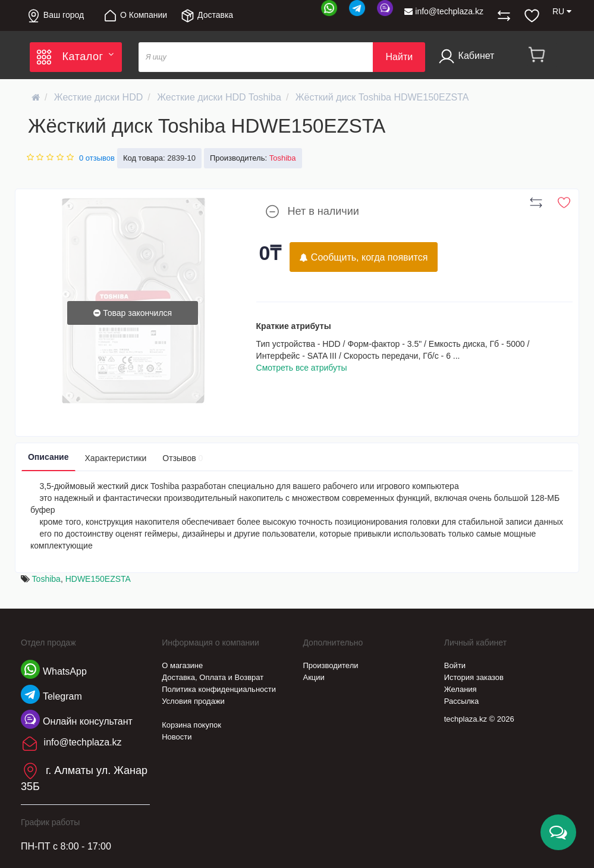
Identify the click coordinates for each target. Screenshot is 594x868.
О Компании (135, 16)
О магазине (182, 665)
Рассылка (462, 701)
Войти (455, 665)
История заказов (474, 677)
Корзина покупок (191, 725)
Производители (330, 665)
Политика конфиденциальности (219, 689)
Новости (177, 737)
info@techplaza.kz (444, 11)
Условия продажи (193, 701)
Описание (48, 457)
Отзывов (183, 458)
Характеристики (116, 458)
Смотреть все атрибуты (302, 368)
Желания (461, 689)
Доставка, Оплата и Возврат (213, 677)
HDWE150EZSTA (98, 579)
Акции (313, 677)
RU (562, 11)
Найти (399, 57)
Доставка (207, 16)
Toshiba (46, 579)
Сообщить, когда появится (364, 257)
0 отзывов (97, 158)
